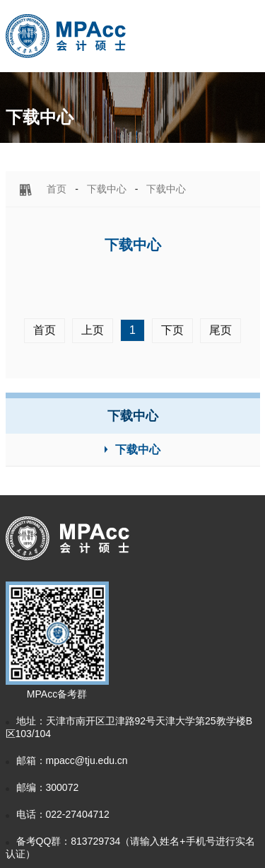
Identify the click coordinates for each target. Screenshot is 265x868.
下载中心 (107, 189)
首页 (57, 189)
